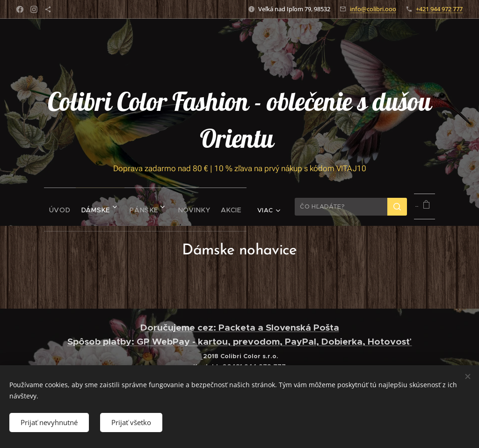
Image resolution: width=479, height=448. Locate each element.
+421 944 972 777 (439, 9)
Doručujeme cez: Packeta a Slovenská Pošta (240, 328)
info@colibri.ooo (373, 9)
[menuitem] (44, 207)
